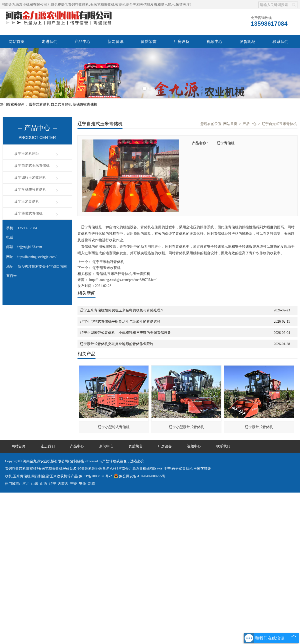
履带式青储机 (40, 104)
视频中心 (214, 42)
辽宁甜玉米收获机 (106, 268)
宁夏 (74, 484)
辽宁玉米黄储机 (27, 201)
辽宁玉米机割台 (27, 154)
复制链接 (77, 461)
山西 (43, 484)
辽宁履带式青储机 (28, 213)
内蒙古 (63, 484)
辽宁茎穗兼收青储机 (30, 190)
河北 (26, 484)
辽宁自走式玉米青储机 (32, 166)
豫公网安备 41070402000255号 (140, 476)
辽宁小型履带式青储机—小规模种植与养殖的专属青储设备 (125, 333)
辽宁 (52, 484)
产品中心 (82, 42)
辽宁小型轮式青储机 (114, 427)
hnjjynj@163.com (29, 247)
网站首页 (16, 42)
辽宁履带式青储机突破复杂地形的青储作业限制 (117, 344)
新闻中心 (106, 446)
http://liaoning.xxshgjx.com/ (37, 257)
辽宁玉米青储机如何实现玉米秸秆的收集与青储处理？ (122, 310)
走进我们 (49, 42)
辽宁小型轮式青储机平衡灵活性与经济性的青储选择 (120, 322)
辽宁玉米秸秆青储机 (108, 262)
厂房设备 (181, 42)
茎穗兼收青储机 (85, 104)
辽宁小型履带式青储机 (186, 427)
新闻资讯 (115, 42)
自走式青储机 (62, 104)
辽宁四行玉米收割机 (30, 178)
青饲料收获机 (78, 5)
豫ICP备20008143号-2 (95, 476)
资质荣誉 (148, 42)
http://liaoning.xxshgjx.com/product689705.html (123, 280)
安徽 (82, 484)
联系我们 (280, 42)
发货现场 (247, 42)
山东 (35, 484)
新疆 (91, 484)
